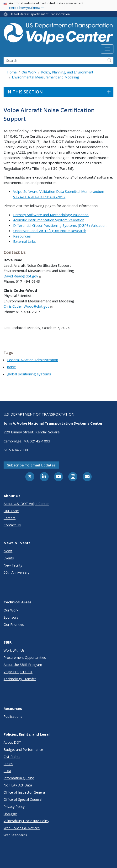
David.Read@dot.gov (23, 276)
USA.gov (10, 814)
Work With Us (14, 650)
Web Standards (15, 835)
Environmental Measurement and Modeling (45, 77)
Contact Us (12, 525)
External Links (24, 241)
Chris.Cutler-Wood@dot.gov (28, 306)
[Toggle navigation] (107, 49)
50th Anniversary (16, 572)
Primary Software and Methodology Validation (51, 215)
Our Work (29, 72)
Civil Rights (12, 757)
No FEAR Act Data (18, 785)
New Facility (13, 565)
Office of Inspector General (25, 792)
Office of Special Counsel (23, 799)
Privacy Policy (14, 807)
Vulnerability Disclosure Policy (26, 821)
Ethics (8, 764)
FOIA (7, 771)
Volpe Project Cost (18, 672)
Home (12, 72)
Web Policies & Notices (22, 828)
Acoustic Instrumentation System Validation (49, 220)
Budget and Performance (23, 749)
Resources (22, 236)
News (8, 551)
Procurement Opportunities (25, 657)
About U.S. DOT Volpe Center (26, 504)
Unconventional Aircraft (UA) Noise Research (50, 231)
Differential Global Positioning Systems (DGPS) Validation (60, 225)
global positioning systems (29, 374)
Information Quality (19, 778)
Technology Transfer (20, 679)
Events (9, 558)
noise (12, 367)
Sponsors (11, 617)
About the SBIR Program (23, 665)
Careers (10, 518)
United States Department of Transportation (40, 14)
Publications (13, 716)
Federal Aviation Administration (33, 360)
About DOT (12, 742)
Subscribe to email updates (31, 465)
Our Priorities (14, 624)
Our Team (11, 511)
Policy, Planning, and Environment (67, 72)
